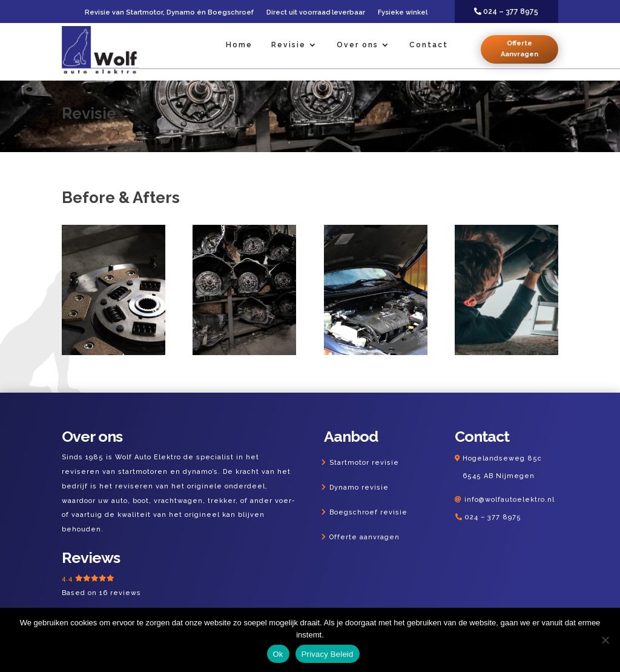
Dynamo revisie (359, 487)
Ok (278, 654)
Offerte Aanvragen (519, 49)
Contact (429, 45)
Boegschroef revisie (368, 512)
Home (239, 45)
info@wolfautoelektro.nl (510, 500)
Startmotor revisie (364, 463)
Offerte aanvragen (364, 537)
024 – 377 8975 (493, 517)
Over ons (358, 45)
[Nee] (605, 640)
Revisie (289, 45)
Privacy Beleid (328, 654)
